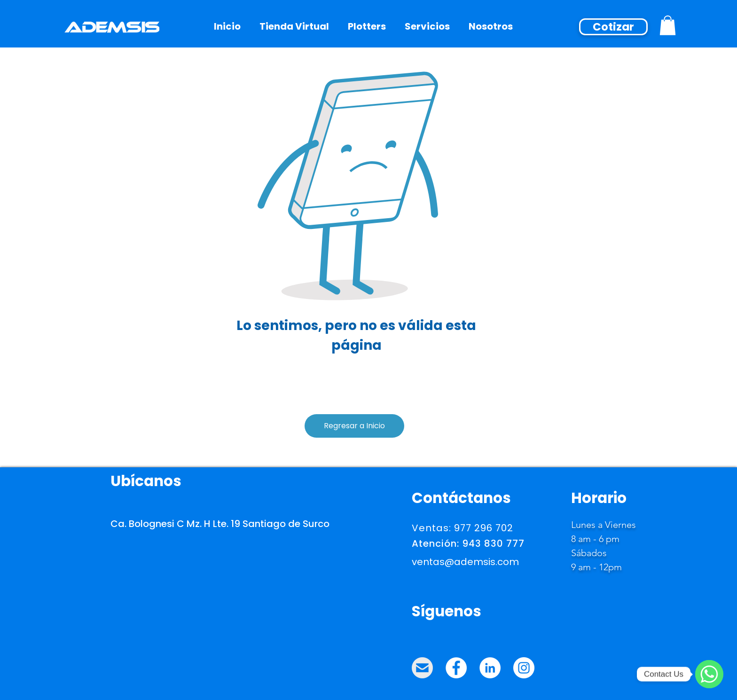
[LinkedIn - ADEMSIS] (490, 668)
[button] (491, 27)
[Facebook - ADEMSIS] (456, 668)
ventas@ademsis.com (465, 562)
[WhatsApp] (709, 674)
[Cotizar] (613, 27)
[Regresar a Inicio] (354, 426)
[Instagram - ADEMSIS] (524, 668)
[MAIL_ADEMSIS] (422, 668)
